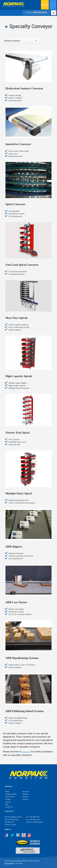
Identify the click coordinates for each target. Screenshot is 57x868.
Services (25, 799)
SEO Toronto (9, 863)
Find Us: (8, 829)
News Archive (10, 797)
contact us (26, 752)
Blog (7, 804)
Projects (8, 802)
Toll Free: (36, 13)
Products (25, 797)
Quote (45, 5)
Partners (8, 799)
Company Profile (11, 794)
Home (7, 792)
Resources (26, 792)
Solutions (26, 794)
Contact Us (9, 807)
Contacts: (9, 811)
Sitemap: (9, 786)
